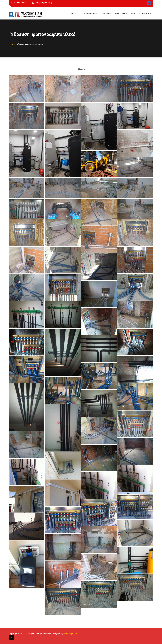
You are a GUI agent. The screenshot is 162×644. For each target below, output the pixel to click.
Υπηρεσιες (106, 13)
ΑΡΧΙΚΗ (74, 13)
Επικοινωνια (145, 13)
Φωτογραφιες (121, 13)
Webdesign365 (70, 634)
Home (12, 44)
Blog (133, 13)
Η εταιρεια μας (89, 13)
